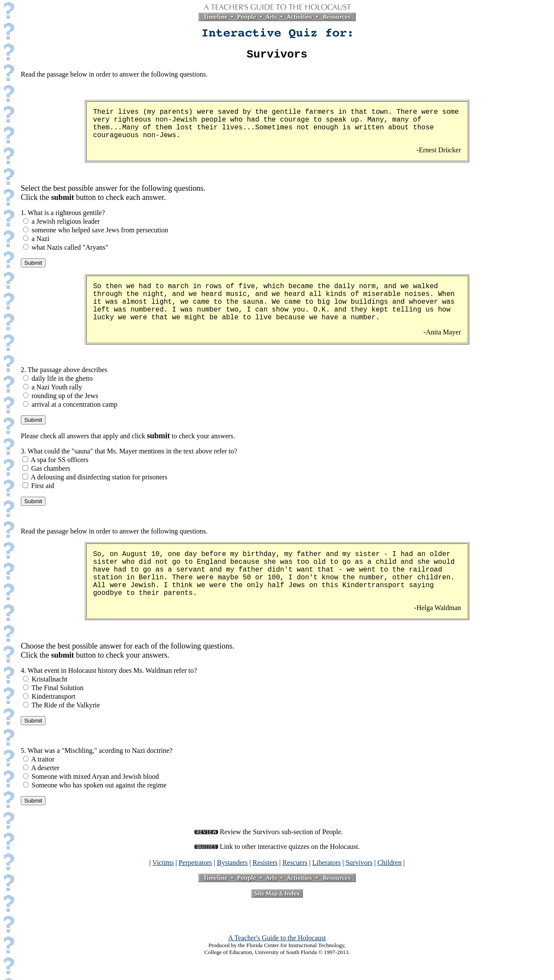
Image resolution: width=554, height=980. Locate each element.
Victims (163, 865)
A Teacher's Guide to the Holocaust (277, 940)
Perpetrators (195, 865)
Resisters (265, 865)
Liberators (327, 865)
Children (390, 865)
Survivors (359, 865)
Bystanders (232, 865)
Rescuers (295, 865)
